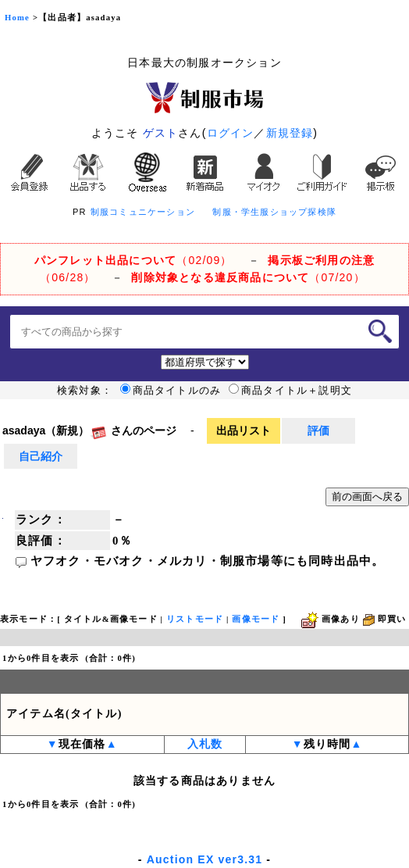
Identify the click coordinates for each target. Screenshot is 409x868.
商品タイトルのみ (171, 391)
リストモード (195, 619)
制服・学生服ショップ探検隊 (274, 212)
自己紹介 (41, 456)
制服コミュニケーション (143, 212)
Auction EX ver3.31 (204, 859)
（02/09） (133, 260)
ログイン (231, 133)
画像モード (256, 619)
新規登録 (290, 133)
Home (17, 18)
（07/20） (248, 277)
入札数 (205, 744)
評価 (318, 430)
